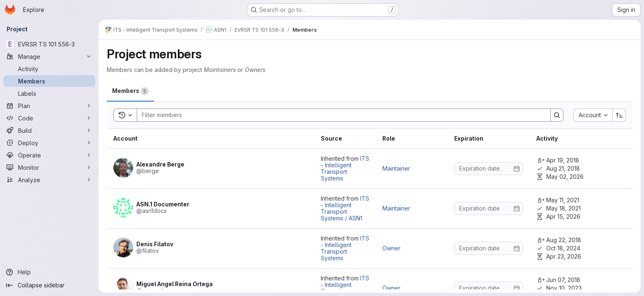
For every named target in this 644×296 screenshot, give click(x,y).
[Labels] (49, 93)
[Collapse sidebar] (49, 285)
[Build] (49, 130)
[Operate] (49, 155)
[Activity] (49, 69)
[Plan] (49, 106)
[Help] (49, 272)
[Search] (340, 115)
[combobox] (593, 115)
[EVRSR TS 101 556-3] (49, 44)
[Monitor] (49, 167)
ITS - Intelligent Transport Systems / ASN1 (345, 208)
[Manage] (49, 56)
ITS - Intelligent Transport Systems (345, 168)
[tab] (130, 91)
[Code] (49, 118)
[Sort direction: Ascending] (619, 115)
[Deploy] (49, 143)
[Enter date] (489, 169)
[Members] (49, 81)
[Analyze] (49, 180)
